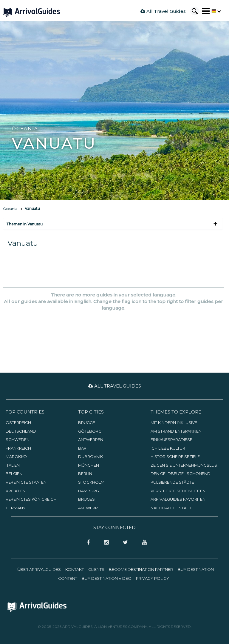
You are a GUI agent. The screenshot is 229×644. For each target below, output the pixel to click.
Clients (96, 569)
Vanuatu (32, 209)
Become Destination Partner (141, 569)
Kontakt (75, 569)
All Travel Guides (163, 11)
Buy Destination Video (107, 578)
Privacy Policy (153, 578)
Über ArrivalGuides (39, 569)
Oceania (10, 209)
